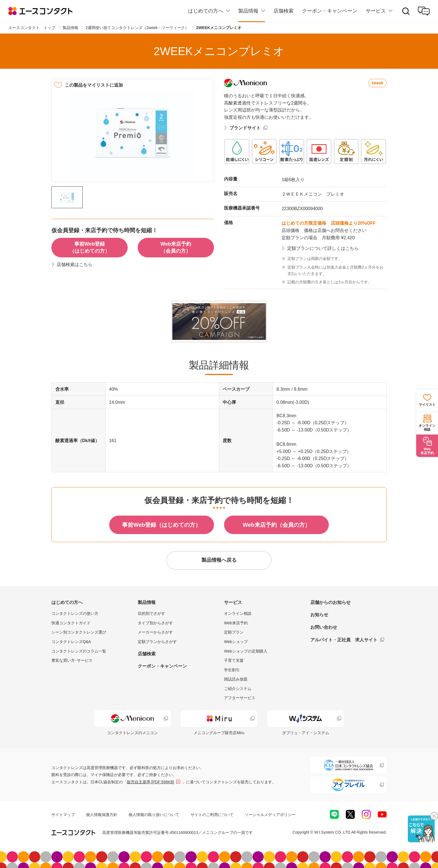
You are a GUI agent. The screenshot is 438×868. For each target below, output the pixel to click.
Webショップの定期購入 (246, 651)
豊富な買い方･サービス (72, 660)
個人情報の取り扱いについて (154, 815)
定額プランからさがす (157, 642)
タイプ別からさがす (155, 623)
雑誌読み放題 (236, 679)
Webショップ (236, 642)
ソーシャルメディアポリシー (270, 815)
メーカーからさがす (155, 632)
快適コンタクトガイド (71, 623)
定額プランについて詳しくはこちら (323, 248)
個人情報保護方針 (102, 815)
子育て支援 (234, 660)
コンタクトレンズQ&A (71, 642)
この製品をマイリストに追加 (94, 85)
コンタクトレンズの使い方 (75, 613)
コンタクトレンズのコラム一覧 (79, 651)
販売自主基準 (151, 782)
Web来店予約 (236, 623)
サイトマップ (63, 815)
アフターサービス (240, 698)
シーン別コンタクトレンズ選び (79, 632)
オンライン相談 (238, 613)
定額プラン (234, 632)
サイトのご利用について (212, 815)
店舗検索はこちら (75, 265)
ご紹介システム (238, 689)
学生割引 (232, 670)
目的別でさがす (151, 613)
